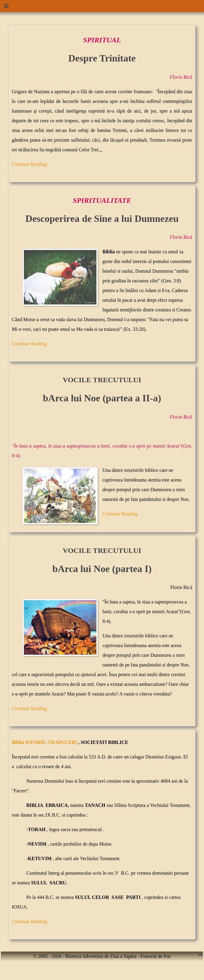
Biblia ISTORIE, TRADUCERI (45, 742)
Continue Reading (29, 164)
